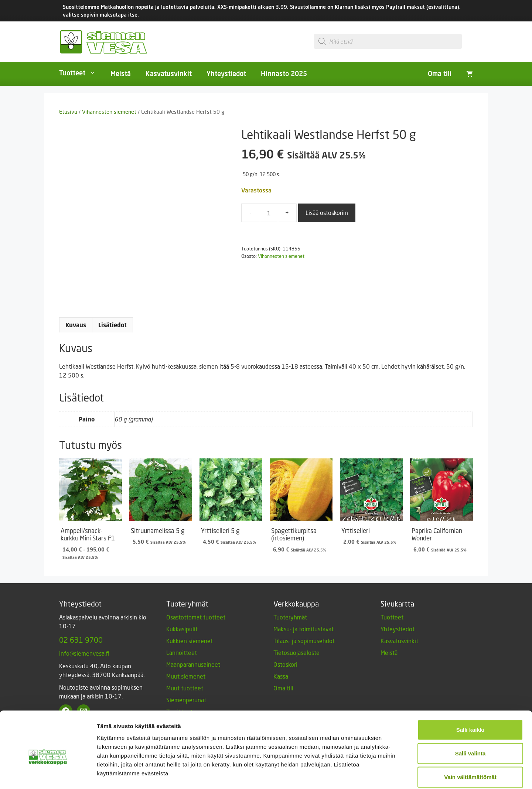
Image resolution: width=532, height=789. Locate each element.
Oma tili (440, 74)
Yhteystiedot (226, 74)
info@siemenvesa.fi (84, 653)
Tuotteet (81, 73)
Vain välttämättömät (470, 740)
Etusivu (68, 112)
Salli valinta (470, 717)
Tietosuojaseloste (296, 653)
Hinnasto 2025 (284, 74)
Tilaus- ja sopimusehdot (304, 641)
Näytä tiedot (395, 774)
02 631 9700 (81, 640)
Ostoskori (285, 664)
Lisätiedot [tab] (112, 325)
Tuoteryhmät (290, 617)
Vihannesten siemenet (109, 112)
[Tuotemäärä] (269, 213)
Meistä (121, 74)
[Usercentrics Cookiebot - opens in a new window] (48, 775)
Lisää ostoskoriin (327, 213)
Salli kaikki (470, 693)
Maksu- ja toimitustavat (303, 629)
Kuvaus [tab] (76, 325)
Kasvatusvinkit (169, 74)
